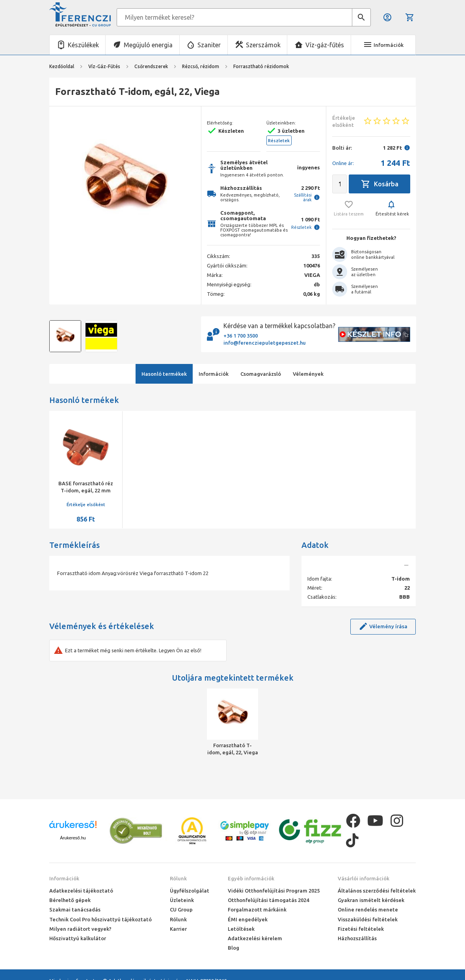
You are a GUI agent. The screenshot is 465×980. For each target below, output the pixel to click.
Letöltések (241, 929)
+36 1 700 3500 (241, 336)
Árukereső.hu (73, 838)
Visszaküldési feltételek (368, 919)
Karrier (178, 929)
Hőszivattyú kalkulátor (78, 938)
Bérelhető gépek (70, 900)
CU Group (181, 909)
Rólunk (178, 878)
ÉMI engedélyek (248, 919)
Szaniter (209, 45)
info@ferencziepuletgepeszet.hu (265, 343)
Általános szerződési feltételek (377, 891)
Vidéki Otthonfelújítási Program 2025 (274, 891)
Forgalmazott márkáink (257, 909)
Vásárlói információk (364, 878)
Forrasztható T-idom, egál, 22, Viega (233, 749)
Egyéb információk (251, 878)
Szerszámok (263, 45)
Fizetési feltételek (361, 929)
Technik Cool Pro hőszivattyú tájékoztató (100, 919)
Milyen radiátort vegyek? (80, 929)
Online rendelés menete (368, 909)
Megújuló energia (148, 45)
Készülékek (83, 45)
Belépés (387, 17)
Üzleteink (182, 900)
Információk (64, 878)
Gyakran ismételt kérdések (371, 900)
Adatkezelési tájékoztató (81, 891)
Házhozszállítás (357, 938)
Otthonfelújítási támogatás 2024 (268, 900)
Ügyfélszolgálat (190, 891)
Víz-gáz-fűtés (325, 45)
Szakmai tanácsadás (75, 909)
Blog (233, 948)
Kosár (410, 17)
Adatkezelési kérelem (255, 938)
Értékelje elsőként (86, 505)
